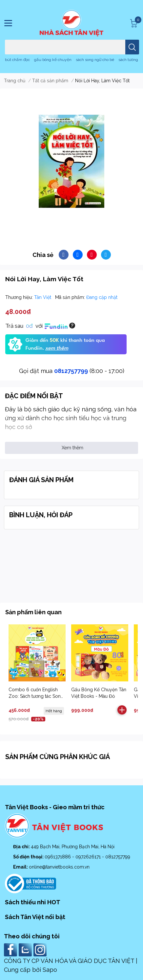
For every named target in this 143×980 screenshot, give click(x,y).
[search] (132, 47)
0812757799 (71, 371)
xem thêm (57, 348)
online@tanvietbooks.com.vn (59, 867)
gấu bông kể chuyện (53, 60)
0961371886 (58, 857)
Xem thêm (72, 448)
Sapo (50, 970)
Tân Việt (43, 297)
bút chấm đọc (17, 60)
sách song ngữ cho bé (95, 60)
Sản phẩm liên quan (33, 612)
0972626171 (89, 857)
